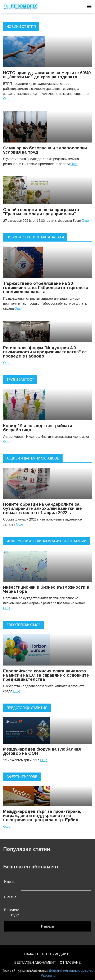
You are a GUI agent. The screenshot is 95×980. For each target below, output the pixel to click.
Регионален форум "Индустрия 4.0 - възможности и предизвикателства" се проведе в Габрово (45, 352)
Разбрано (48, 975)
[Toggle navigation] (89, 6)
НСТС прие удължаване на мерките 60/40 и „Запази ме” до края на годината (47, 75)
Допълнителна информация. (71, 970)
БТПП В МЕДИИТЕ (56, 954)
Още (7, 99)
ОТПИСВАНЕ (70, 962)
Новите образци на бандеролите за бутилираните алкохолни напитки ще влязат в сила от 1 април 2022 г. (42, 508)
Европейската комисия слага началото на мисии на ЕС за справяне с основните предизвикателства (46, 675)
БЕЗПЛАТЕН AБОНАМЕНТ (35, 962)
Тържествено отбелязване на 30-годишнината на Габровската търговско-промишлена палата (46, 288)
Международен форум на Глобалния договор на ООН (42, 751)
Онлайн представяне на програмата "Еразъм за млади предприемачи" (41, 212)
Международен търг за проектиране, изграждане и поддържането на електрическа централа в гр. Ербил (42, 816)
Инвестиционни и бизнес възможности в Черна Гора (46, 589)
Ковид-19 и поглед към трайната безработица (38, 428)
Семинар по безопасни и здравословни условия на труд (45, 150)
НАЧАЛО (31, 954)
